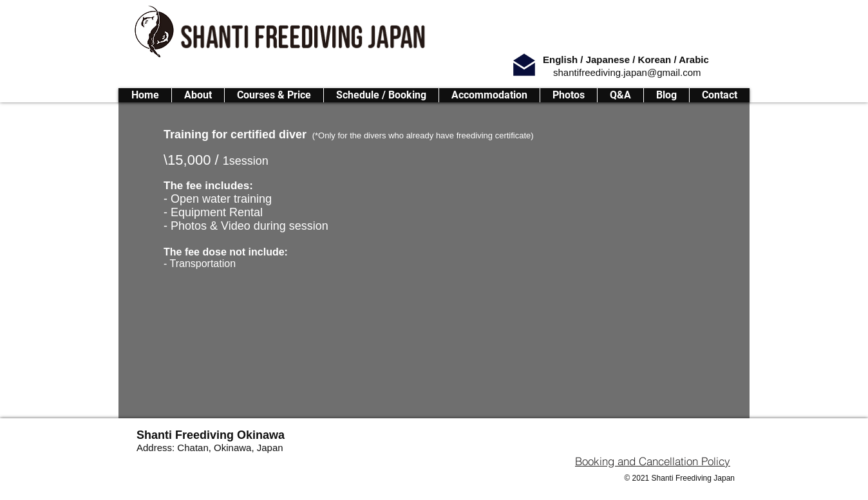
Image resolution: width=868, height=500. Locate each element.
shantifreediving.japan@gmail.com (627, 72)
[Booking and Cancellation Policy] (653, 461)
